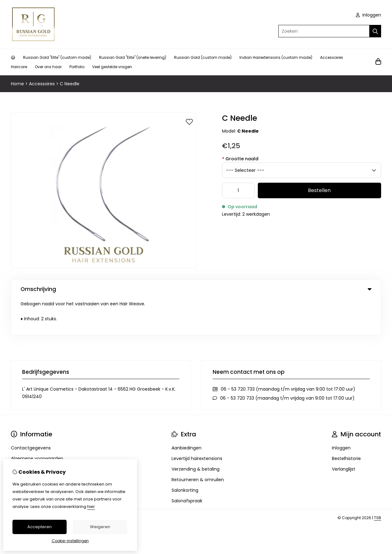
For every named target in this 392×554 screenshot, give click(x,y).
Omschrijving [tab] (196, 289)
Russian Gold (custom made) (203, 57)
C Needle (70, 84)
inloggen (368, 15)
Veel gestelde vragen (112, 67)
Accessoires (332, 57)
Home (17, 84)
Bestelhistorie (346, 422)
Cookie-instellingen (70, 541)
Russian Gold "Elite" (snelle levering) (133, 57)
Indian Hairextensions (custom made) (276, 57)
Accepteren (40, 527)
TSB (378, 481)
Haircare (19, 67)
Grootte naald (240, 159)
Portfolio (77, 67)
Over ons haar (48, 67)
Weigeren (100, 527)
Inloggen (341, 411)
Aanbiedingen (187, 411)
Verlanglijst (344, 433)
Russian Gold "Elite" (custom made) (57, 57)
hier (91, 507)
